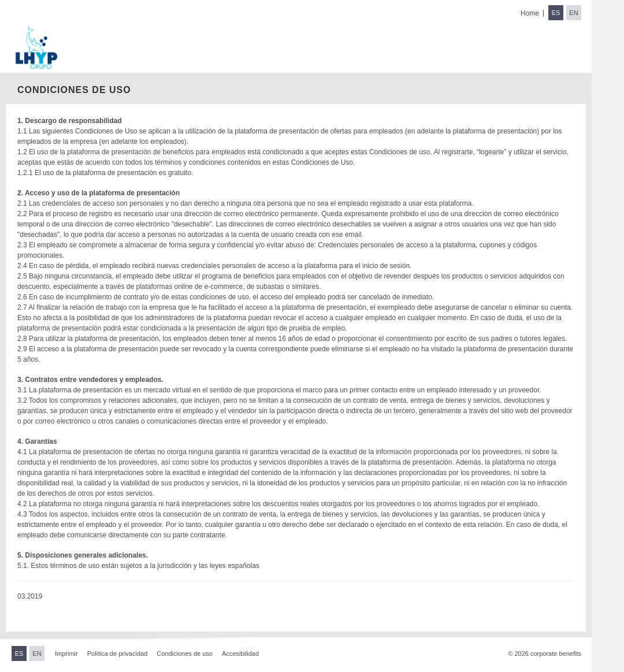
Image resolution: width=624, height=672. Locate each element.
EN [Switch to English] (573, 13)
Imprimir (66, 654)
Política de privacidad (118, 654)
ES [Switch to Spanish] (556, 13)
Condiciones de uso (185, 654)
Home (530, 13)
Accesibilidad (240, 654)
